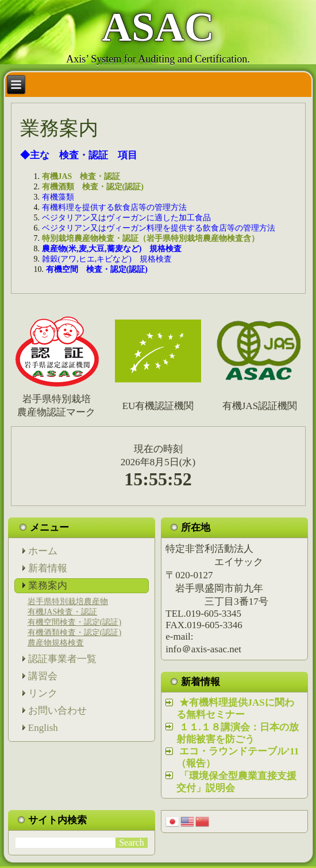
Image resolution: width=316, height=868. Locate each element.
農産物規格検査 (56, 643)
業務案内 (48, 585)
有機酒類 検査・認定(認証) (93, 187)
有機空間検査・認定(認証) (74, 622)
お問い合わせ (57, 711)
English (43, 728)
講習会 (43, 676)
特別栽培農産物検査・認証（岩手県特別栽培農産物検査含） (151, 238)
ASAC (158, 27)
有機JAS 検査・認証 (85, 176)
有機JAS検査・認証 (62, 612)
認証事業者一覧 (62, 659)
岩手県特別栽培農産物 (68, 602)
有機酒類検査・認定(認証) (74, 632)
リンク (43, 693)
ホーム (43, 551)
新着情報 (48, 568)
